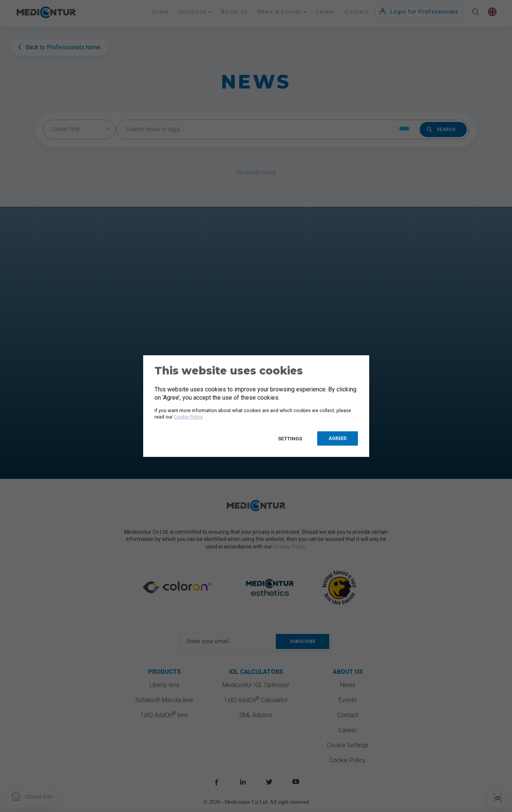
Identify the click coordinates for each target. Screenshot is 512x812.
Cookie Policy (188, 417)
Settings (291, 439)
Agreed (338, 439)
